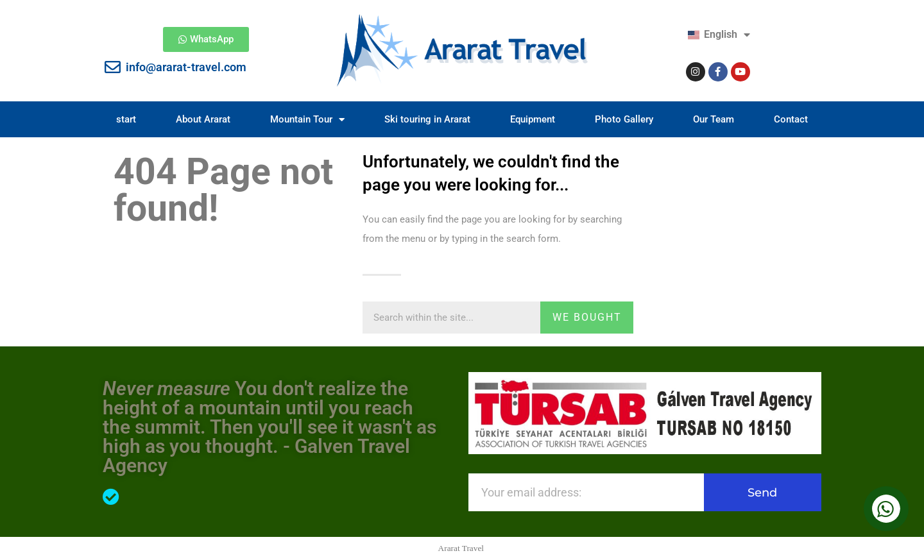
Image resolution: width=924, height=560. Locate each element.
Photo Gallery (624, 119)
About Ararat (203, 119)
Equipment (533, 119)
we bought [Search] (587, 317)
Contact (791, 119)
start (126, 119)
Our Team (714, 119)
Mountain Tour (307, 120)
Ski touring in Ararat (427, 119)
